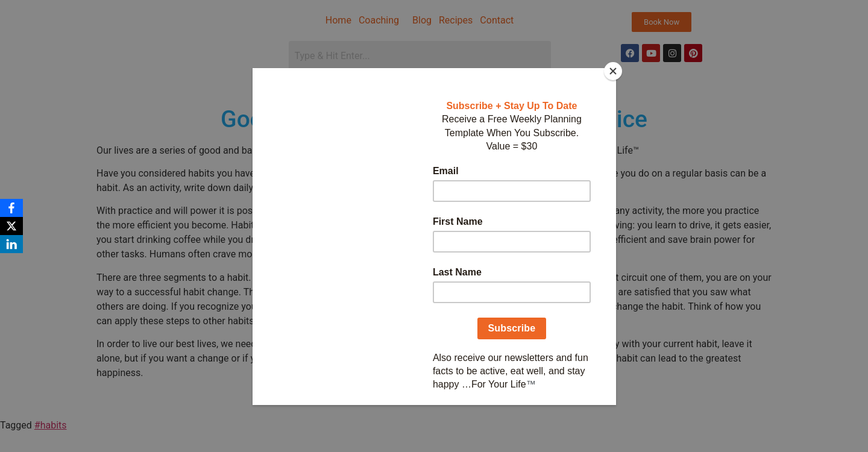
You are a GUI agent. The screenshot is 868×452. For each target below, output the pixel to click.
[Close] (613, 71)
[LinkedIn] (11, 244)
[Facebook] (11, 208)
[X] (11, 226)
